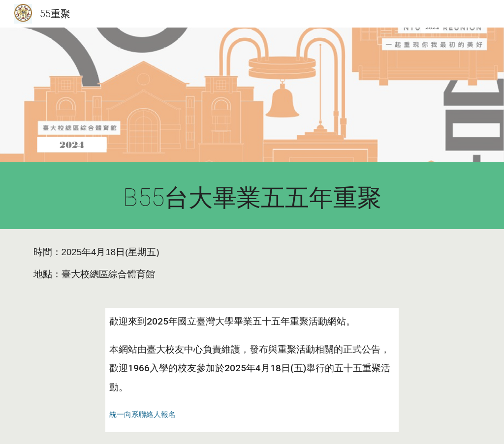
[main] (252, 198)
